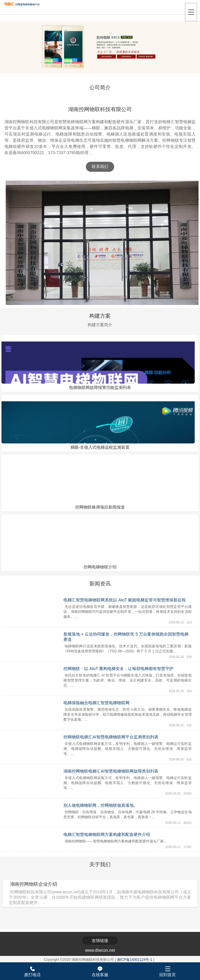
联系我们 (100, 166)
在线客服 (100, 971)
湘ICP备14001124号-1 (135, 960)
